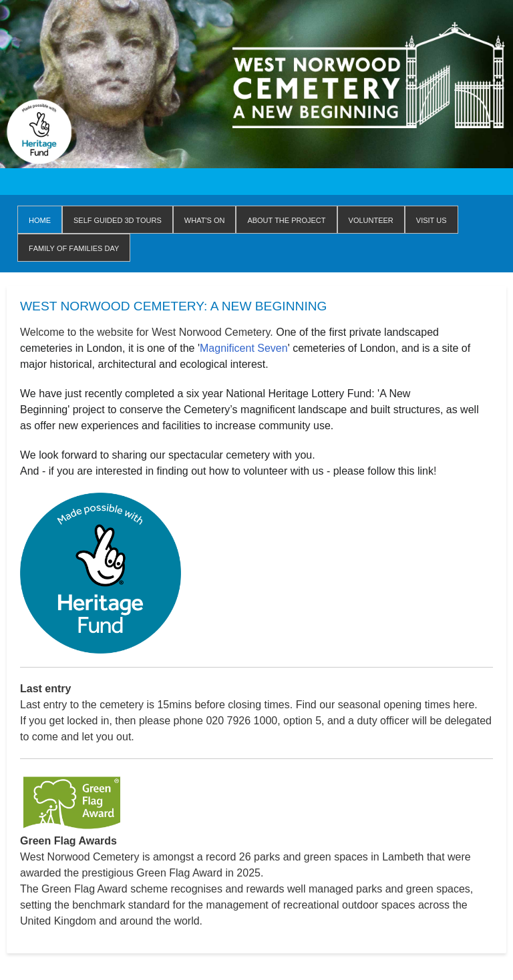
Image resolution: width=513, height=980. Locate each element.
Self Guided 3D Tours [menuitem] (118, 219)
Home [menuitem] (40, 219)
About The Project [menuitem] (286, 219)
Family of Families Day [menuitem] (74, 247)
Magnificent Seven (244, 348)
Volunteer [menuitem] (371, 219)
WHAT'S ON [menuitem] (205, 219)
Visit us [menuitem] (432, 219)
